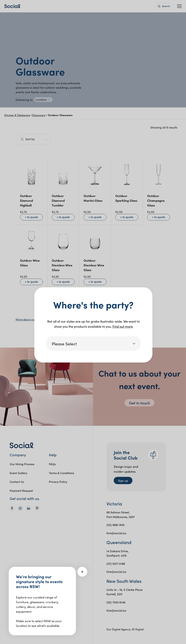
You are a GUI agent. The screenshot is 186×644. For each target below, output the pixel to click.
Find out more (123, 326)
